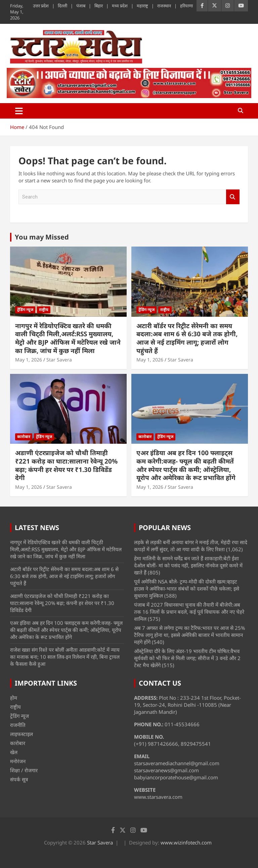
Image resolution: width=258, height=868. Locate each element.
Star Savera (59, 360)
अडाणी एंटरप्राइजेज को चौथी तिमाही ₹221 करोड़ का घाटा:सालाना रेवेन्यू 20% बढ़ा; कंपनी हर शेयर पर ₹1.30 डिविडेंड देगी (66, 465)
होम (14, 698)
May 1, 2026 (29, 360)
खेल (14, 752)
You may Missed (42, 237)
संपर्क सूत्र (19, 779)
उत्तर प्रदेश (41, 6)
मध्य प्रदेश (120, 6)
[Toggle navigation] (19, 111)
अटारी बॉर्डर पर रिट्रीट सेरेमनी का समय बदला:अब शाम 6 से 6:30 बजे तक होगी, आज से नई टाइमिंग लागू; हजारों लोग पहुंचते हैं (187, 338)
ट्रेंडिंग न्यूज (25, 310)
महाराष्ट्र (142, 6)
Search (233, 197)
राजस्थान (164, 6)
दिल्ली (62, 6)
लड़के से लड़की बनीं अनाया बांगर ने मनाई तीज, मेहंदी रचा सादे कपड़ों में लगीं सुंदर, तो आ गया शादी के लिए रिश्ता (191, 546)
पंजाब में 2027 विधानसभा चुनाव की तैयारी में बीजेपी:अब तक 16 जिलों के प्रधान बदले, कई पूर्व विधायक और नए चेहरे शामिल (189, 612)
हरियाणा (186, 6)
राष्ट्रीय (44, 310)
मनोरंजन (18, 761)
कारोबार (24, 437)
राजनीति (18, 725)
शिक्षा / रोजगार (24, 770)
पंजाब (81, 6)
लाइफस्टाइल (21, 734)
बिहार (99, 6)
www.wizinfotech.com (186, 842)
